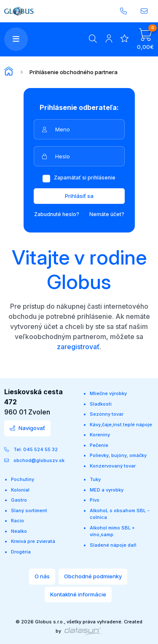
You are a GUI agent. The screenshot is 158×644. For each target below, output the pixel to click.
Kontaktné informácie (78, 594)
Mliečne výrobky (108, 393)
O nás (42, 576)
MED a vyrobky (107, 490)
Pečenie (99, 445)
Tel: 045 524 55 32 (31, 449)
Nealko (19, 531)
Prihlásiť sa (79, 196)
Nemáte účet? (107, 214)
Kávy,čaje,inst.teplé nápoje (121, 425)
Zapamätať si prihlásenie (79, 177)
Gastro (19, 500)
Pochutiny (23, 479)
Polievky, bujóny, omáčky (118, 455)
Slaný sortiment (29, 510)
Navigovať (27, 428)
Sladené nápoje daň (113, 545)
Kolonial (20, 490)
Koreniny (100, 435)
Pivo (95, 500)
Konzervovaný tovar (113, 466)
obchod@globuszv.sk (34, 460)
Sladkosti (101, 404)
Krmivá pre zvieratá (33, 541)
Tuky (95, 479)
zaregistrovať (78, 347)
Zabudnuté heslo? (57, 214)
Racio (17, 521)
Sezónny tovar (107, 414)
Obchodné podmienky (93, 576)
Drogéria (21, 552)
